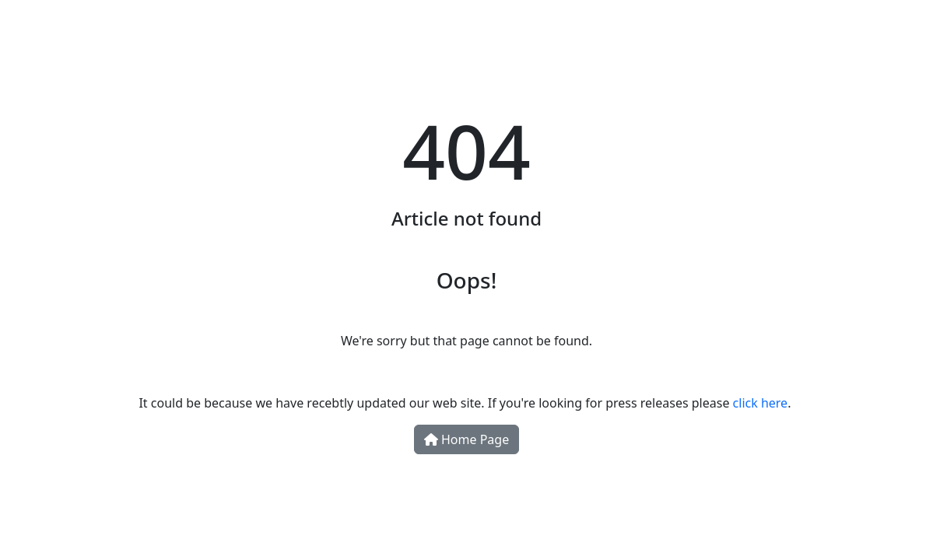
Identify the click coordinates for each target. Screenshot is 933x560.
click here (761, 403)
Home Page (466, 439)
